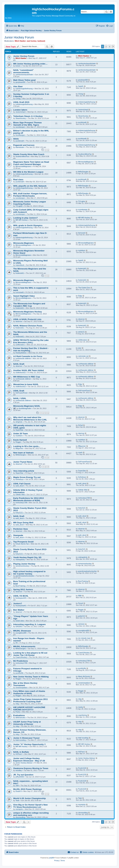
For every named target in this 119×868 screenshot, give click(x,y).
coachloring (83, 715)
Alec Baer (18, 86)
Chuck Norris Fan (22, 544)
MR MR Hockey (22, 220)
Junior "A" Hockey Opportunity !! (29, 744)
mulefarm (82, 250)
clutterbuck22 (21, 372)
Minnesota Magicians (24, 243)
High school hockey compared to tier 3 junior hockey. (29, 573)
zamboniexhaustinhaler (87, 64)
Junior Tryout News (23, 462)
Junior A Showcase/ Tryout (26, 738)
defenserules (20, 717)
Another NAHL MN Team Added (29, 370)
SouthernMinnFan (22, 156)
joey (80, 348)
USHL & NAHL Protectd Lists (27, 319)
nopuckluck (20, 265)
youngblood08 (21, 633)
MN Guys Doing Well (23, 523)
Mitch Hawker (20, 41)
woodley (19, 770)
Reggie (18, 442)
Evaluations (19, 715)
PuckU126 (82, 768)
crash (80, 452)
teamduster (20, 147)
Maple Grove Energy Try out (27, 477)
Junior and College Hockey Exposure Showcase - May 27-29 (29, 760)
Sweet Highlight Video (24, 296)
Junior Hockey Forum (19, 37)
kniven (18, 66)
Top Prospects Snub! (24, 542)
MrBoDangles (83, 172)
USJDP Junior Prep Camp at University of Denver (27, 723)
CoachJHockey (21, 657)
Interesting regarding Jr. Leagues (29, 624)
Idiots (16, 139)
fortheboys (20, 479)
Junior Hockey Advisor (24, 763)
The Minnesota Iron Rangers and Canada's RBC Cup (29, 305)
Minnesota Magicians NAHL (27, 406)
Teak (17, 800)
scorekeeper (20, 127)
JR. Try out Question (23, 775)
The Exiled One (84, 288)
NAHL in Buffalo (21, 752)
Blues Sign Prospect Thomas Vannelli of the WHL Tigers (27, 124)
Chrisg (18, 99)
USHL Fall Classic (22, 484)
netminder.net (83, 356)
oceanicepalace (21, 687)
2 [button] (106, 47)
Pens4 (81, 603)
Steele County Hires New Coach (29, 154)
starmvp (81, 433)
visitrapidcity (20, 560)
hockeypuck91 (21, 598)
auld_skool (20, 486)
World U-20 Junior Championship (30, 798)
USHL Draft (19, 391)
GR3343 (19, 626)
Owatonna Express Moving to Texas (31, 768)
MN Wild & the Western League (28, 172)
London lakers (20, 110)
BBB (80, 596)
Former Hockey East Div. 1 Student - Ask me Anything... (31, 349)
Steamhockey (21, 118)
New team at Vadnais (23, 453)
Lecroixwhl (20, 292)
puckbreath (82, 122)
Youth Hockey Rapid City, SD (27, 557)
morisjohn (19, 809)
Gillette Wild (20, 494)
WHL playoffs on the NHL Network (30, 186)
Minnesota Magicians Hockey (27, 312)
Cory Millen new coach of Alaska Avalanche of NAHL (29, 692)
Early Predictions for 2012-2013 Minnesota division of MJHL (29, 499)
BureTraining (20, 586)
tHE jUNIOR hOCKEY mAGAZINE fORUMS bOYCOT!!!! (29, 708)
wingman (19, 422)
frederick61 (20, 273)
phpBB (51, 858)
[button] (113, 47)
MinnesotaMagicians (23, 166)
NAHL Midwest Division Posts (28, 326)
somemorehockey (22, 566)
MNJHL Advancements (24, 646)
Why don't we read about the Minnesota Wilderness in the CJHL (30, 419)
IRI (17, 643)
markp (81, 707)
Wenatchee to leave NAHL (26, 384)
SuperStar (19, 430)
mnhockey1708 (21, 503)
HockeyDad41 (21, 606)
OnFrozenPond (21, 393)
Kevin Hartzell (20, 440)
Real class (18, 180)
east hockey (32, 41)
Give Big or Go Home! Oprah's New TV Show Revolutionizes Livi (30, 806)
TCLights (19, 206)
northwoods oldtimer (23, 358)
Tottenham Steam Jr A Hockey (28, 116)
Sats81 (81, 86)
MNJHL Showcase (22, 631)
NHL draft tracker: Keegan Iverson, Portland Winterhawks (30, 195)
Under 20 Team (21, 434)
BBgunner (19, 448)
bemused (82, 233)
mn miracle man (84, 638)
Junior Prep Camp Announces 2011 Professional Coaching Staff (31, 700)
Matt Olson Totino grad (24, 80)
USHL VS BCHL (21, 596)
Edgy (80, 296)
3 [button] (110, 47)
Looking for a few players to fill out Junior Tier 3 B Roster (30, 654)
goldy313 (82, 616)
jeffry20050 (20, 777)
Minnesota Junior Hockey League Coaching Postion (30, 203)
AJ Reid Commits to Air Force (28, 356)
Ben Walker (19, 610)
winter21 (81, 332)
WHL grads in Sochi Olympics (28, 225)
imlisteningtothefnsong (24, 89)
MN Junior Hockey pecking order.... (30, 64)
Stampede (18, 535)
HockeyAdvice (21, 353)
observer (19, 321)
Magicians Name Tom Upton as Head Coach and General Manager (31, 163)
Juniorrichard (21, 112)
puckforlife (19, 673)
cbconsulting (20, 817)
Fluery (18, 712)
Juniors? (18, 603)
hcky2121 (19, 513)
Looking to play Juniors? (25, 218)
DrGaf (80, 425)
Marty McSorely (84, 676)
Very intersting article (24, 471)
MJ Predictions (21, 661)
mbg (17, 704)
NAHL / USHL (20, 398)
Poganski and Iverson (24, 145)
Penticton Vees (21, 529)
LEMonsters (20, 345)
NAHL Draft (19, 364)
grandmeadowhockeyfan (25, 576)
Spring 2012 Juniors (23, 589)
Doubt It (19, 791)
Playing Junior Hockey (24, 564)
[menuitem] (21, 26)
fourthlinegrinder (25, 408)
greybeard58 (20, 82)
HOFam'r (19, 754)
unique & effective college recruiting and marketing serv (31, 814)
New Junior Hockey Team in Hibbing (31, 677)
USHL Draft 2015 (21, 102)
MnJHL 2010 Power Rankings (27, 789)
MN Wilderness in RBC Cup (27, 377)
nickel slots (20, 621)
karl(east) (41, 41)
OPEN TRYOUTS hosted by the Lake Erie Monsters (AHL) (31, 341)
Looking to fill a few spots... (27, 446)
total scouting (21, 740)
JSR (17, 786)
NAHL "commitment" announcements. (23, 71)
